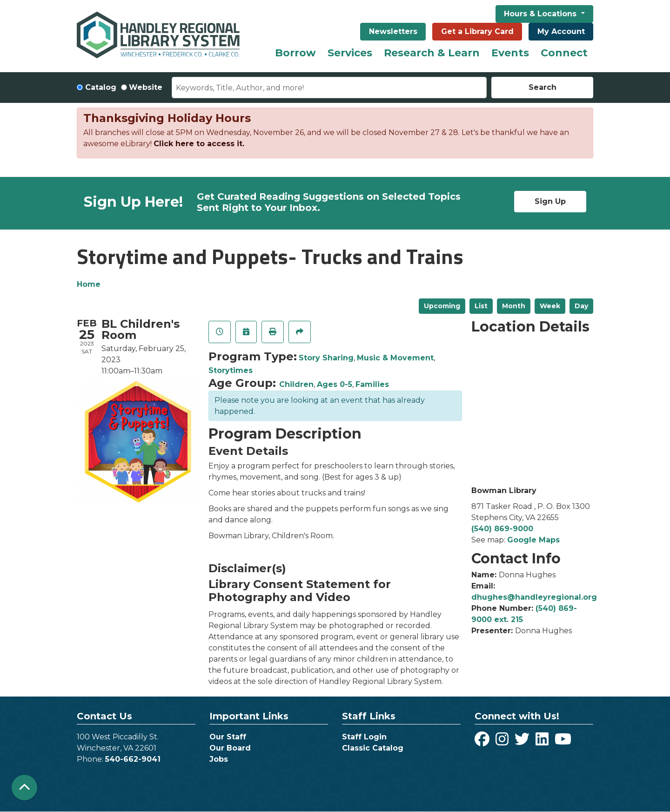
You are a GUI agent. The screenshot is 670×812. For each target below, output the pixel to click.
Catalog (101, 87)
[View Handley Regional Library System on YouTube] (563, 742)
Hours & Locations (541, 14)
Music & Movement (395, 358)
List (481, 306)
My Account (561, 31)
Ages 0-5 (335, 384)
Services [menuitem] (350, 53)
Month (514, 306)
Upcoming (442, 306)
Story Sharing (326, 358)
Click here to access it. (199, 144)
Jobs (219, 759)
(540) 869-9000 (502, 529)
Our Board (230, 748)
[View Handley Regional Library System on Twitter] (523, 742)
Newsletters (393, 31)
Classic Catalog (373, 748)
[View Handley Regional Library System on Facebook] (483, 742)
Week (550, 306)
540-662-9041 (133, 759)
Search (543, 87)
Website (146, 87)
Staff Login (364, 737)
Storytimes (231, 370)
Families (372, 384)
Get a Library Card (477, 31)
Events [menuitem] (510, 53)
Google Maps (533, 540)
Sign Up (550, 201)
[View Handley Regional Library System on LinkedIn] (543, 742)
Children (296, 384)
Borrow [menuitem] (295, 53)
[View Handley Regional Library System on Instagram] (503, 742)
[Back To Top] (24, 788)
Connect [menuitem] (564, 53)
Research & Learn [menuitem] (432, 53)
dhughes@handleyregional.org (534, 597)
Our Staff (228, 737)
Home (89, 284)
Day (581, 306)
